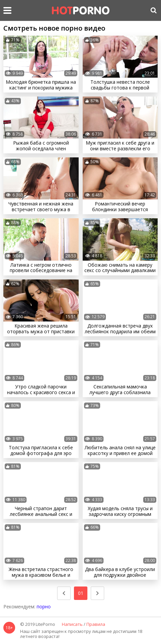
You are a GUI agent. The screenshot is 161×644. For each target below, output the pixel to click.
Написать (72, 624)
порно (44, 607)
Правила (96, 624)
